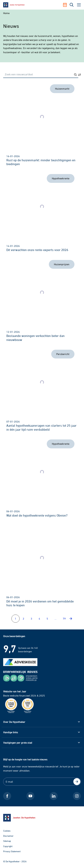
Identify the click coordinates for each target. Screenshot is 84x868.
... (56, 619)
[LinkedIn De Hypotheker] (54, 796)
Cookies (7, 831)
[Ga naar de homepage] (42, 818)
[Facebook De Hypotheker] (7, 796)
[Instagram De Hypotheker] (77, 796)
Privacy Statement (12, 851)
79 (64, 619)
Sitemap (7, 841)
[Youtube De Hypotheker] (30, 796)
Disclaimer (8, 836)
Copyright (8, 846)
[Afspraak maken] (66, 5)
